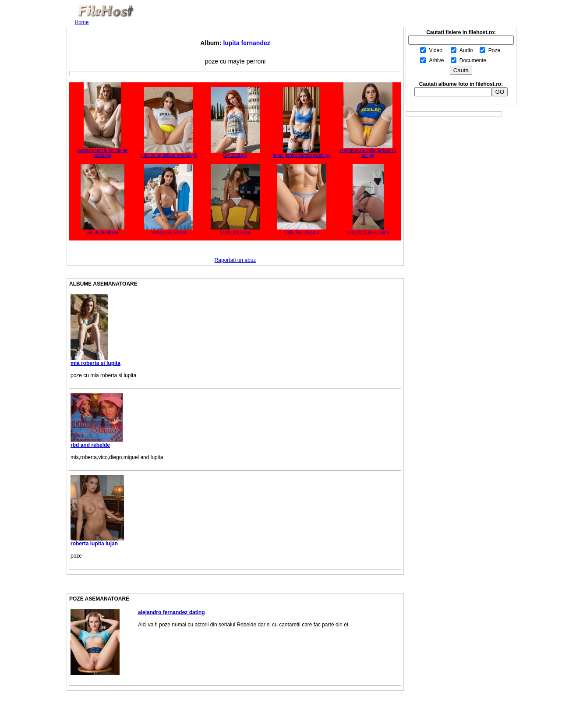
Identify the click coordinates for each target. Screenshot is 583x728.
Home (82, 22)
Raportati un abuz (235, 260)
